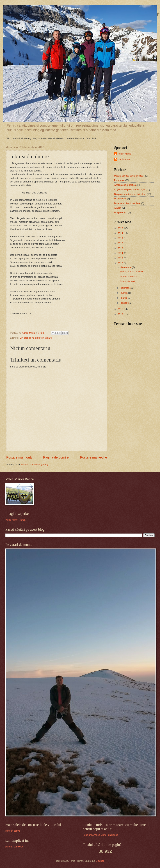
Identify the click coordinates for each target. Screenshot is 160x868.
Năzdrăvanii (120, 199)
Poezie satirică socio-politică (129, 176)
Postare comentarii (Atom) (35, 465)
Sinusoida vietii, (128, 281)
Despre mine (121, 212)
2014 (121, 253)
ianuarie (125, 303)
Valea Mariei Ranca (15, 520)
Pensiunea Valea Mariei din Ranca (100, 835)
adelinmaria (124, 159)
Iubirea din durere (129, 277)
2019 (121, 238)
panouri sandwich (14, 847)
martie (124, 298)
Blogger (100, 861)
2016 (121, 248)
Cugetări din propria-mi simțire (130, 189)
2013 (121, 258)
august (124, 293)
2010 (121, 314)
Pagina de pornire (56, 457)
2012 (121, 263)
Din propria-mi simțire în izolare (36, 338)
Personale (119, 180)
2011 (121, 309)
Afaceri (118, 208)
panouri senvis (13, 831)
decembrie (126, 267)
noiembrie (126, 288)
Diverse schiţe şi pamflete (127, 203)
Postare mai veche (94, 457)
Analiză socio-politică (125, 185)
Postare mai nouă (19, 457)
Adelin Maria (124, 154)
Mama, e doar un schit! (132, 271)
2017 (121, 243)
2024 (121, 233)
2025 (121, 228)
